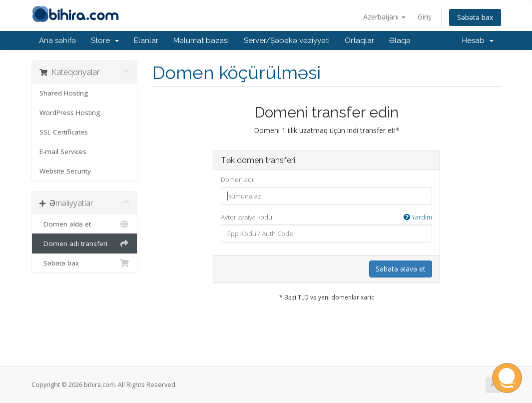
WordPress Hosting (70, 112)
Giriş (425, 17)
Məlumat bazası (201, 40)
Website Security (65, 171)
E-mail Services (63, 151)
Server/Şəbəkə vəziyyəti (287, 40)
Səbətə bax (475, 17)
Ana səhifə (57, 40)
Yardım (418, 217)
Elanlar (146, 40)
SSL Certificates (64, 132)
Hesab (478, 40)
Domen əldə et (85, 224)
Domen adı (237, 179)
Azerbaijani (384, 17)
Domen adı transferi (85, 243)
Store (105, 40)
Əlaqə (400, 40)
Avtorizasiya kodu (326, 217)
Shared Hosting (64, 93)
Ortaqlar (359, 40)
